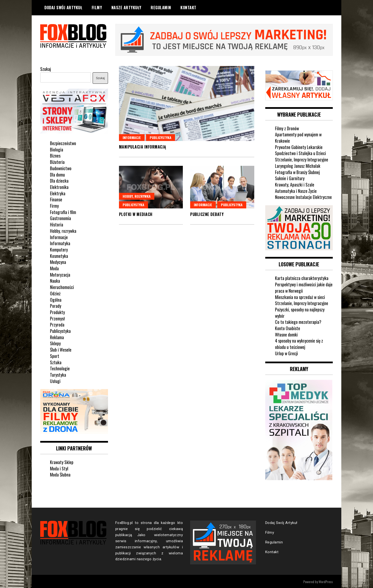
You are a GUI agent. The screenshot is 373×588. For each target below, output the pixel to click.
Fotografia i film (63, 212)
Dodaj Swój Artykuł (63, 8)
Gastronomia (60, 218)
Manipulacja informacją (143, 147)
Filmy (97, 8)
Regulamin (161, 8)
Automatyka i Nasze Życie (296, 190)
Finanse (56, 199)
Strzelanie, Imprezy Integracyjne (302, 159)
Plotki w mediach (136, 214)
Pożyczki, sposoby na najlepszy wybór (300, 312)
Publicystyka (161, 137)
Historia (57, 224)
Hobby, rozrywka (137, 196)
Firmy (54, 205)
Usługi (55, 381)
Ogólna (56, 299)
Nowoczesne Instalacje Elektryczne (304, 197)
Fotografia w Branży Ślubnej (298, 172)
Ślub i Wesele (61, 349)
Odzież (55, 293)
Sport (55, 356)
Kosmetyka (59, 255)
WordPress (326, 581)
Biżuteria (57, 162)
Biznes (55, 155)
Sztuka (56, 362)
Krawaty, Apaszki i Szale (295, 184)
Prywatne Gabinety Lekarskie (299, 147)
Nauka (55, 280)
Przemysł (57, 318)
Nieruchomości (62, 287)
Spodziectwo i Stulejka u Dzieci (301, 153)
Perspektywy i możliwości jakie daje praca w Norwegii (300, 287)
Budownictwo (61, 168)
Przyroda (57, 324)
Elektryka (58, 193)
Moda (54, 268)
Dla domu (57, 174)
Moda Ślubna (60, 474)
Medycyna (58, 262)
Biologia (57, 149)
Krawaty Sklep (62, 462)
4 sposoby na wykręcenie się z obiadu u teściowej (299, 343)
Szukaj (46, 69)
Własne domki (286, 334)
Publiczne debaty (207, 214)
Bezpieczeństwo (63, 143)
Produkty (57, 312)
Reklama (57, 337)
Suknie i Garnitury (290, 178)
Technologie (60, 368)
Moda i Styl (59, 468)
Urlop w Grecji (287, 353)
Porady (56, 306)
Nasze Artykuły (126, 8)
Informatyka (60, 243)
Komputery (59, 249)
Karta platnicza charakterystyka (302, 278)
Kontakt (188, 8)
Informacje (132, 137)
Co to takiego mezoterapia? (298, 321)
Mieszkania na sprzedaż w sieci (300, 296)
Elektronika (59, 187)
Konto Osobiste (288, 328)
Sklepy (55, 343)
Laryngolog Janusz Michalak (298, 165)
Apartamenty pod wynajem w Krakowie (299, 137)
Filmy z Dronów (287, 128)
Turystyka (58, 374)
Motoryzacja (60, 274)
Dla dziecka (59, 180)
